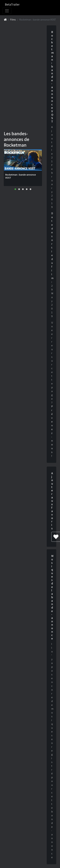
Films (13, 20)
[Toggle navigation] (7, 11)
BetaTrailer (12, 4)
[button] (15, 189)
